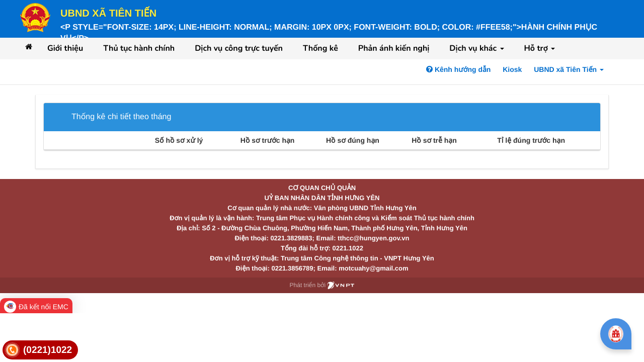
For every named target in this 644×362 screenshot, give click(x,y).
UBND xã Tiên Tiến (108, 14)
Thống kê (320, 48)
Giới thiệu (65, 48)
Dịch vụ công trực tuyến (239, 48)
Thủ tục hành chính (139, 48)
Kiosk (512, 69)
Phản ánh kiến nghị (394, 48)
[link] (40, 350)
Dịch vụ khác (476, 48)
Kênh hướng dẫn (458, 69)
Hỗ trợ (540, 48)
